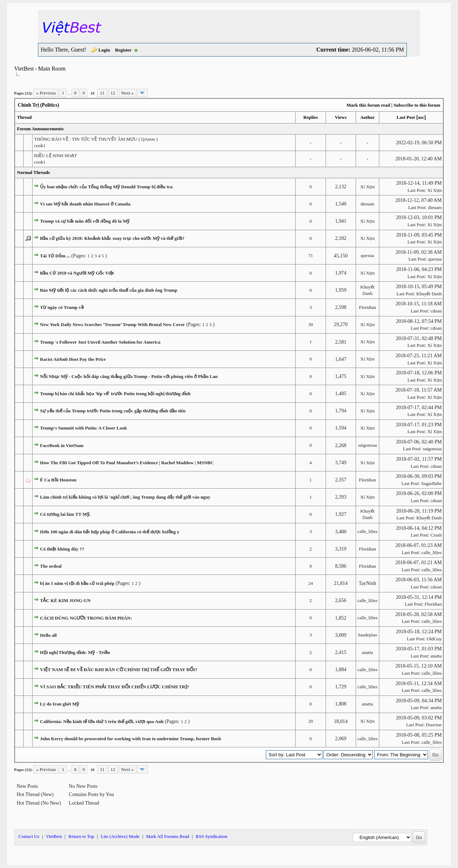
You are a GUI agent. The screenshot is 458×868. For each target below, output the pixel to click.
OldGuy (434, 639)
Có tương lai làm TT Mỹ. (65, 514)
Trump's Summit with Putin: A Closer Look (84, 428)
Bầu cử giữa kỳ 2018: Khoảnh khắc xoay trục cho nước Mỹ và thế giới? (112, 238)
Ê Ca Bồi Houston (58, 480)
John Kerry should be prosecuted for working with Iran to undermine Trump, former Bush (131, 739)
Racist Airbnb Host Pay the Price (73, 359)
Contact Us (29, 836)
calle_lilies (367, 531)
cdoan (436, 311)
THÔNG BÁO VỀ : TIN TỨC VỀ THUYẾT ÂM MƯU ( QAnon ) (96, 139)
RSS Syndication (212, 836)
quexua (367, 255)
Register (123, 50)
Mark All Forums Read (167, 836)
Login (104, 50)
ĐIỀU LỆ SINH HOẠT (55, 156)
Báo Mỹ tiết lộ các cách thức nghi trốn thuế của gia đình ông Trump (109, 290)
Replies (311, 117)
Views (341, 117)
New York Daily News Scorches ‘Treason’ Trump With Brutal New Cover (113, 324)
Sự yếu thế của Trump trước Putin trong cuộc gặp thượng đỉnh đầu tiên (113, 411)
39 (311, 324)
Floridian (367, 307)
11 (102, 93)
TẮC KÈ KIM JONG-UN (65, 600)
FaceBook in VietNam (62, 445)
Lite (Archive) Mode (120, 836)
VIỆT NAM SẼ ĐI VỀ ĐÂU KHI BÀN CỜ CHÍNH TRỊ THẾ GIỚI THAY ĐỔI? (119, 670)
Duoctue (434, 725)
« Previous (46, 93)
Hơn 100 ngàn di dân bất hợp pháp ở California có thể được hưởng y (110, 532)
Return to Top (81, 836)
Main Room (52, 69)
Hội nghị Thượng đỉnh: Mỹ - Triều (75, 652)
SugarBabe (431, 483)
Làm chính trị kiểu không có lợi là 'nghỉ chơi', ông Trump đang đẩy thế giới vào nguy (125, 497)
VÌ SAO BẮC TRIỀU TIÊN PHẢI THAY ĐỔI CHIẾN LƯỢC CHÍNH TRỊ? (114, 687)
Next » (128, 93)
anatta (367, 652)
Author (367, 117)
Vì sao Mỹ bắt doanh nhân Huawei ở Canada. (86, 204)
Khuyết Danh (429, 294)
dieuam (367, 204)
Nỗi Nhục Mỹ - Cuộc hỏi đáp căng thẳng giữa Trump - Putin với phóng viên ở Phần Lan (129, 376)
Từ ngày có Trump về (62, 307)
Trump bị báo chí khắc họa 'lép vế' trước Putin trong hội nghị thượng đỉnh (115, 394)
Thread (25, 117)
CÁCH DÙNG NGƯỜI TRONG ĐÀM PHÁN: (86, 618)
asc (421, 117)
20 (311, 721)
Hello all (48, 635)
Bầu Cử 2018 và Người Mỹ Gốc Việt (77, 273)
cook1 (40, 146)
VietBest (24, 69)
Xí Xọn (367, 187)
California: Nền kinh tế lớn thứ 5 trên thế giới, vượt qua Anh (102, 721)
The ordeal (51, 566)
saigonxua (368, 445)
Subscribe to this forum (417, 105)
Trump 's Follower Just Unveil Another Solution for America (100, 342)
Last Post (406, 117)
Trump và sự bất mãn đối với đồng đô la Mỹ (85, 221)
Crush (436, 535)
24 (311, 583)
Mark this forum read (368, 105)
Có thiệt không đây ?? (62, 549)
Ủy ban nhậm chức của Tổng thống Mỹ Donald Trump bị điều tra (106, 187)
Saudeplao (367, 635)
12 (113, 93)
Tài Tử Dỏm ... (55, 256)
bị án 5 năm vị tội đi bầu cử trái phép (77, 583)
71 (311, 255)
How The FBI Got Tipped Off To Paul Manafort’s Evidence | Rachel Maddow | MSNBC (127, 463)
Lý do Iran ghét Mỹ (60, 704)
